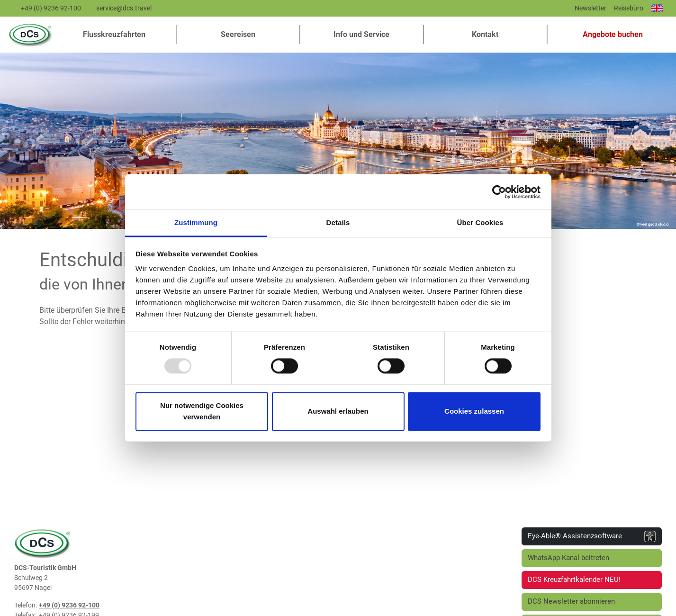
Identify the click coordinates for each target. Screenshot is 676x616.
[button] (609, 35)
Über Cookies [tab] (480, 222)
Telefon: (26, 605)
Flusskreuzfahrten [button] (114, 34)
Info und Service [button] (361, 34)
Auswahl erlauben (338, 411)
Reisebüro (629, 8)
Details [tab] (338, 222)
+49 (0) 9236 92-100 (51, 8)
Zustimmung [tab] (196, 222)
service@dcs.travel (124, 8)
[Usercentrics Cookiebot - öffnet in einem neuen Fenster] (499, 192)
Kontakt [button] (485, 34)
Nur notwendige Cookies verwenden (202, 411)
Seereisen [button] (238, 34)
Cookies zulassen (474, 411)
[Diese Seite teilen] (564, 10)
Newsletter (590, 8)
